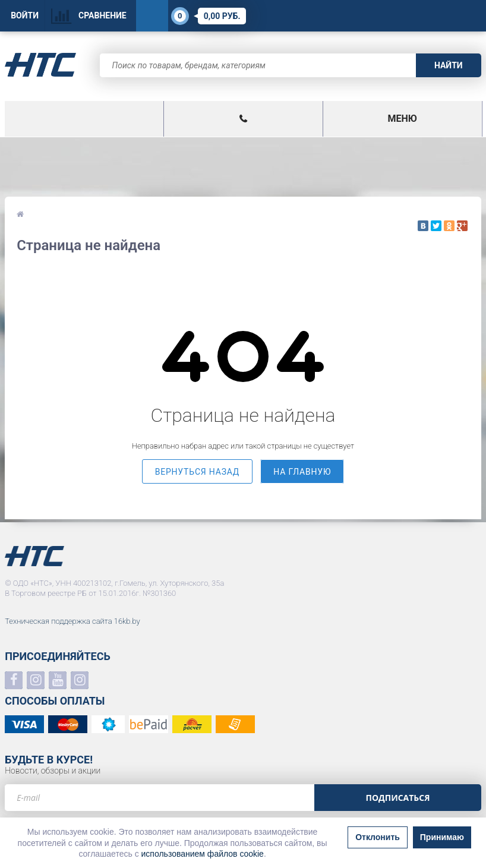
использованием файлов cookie (203, 854)
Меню (402, 119)
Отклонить (378, 837)
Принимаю (442, 837)
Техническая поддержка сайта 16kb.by (72, 621)
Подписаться (397, 798)
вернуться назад (198, 472)
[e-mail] (160, 798)
